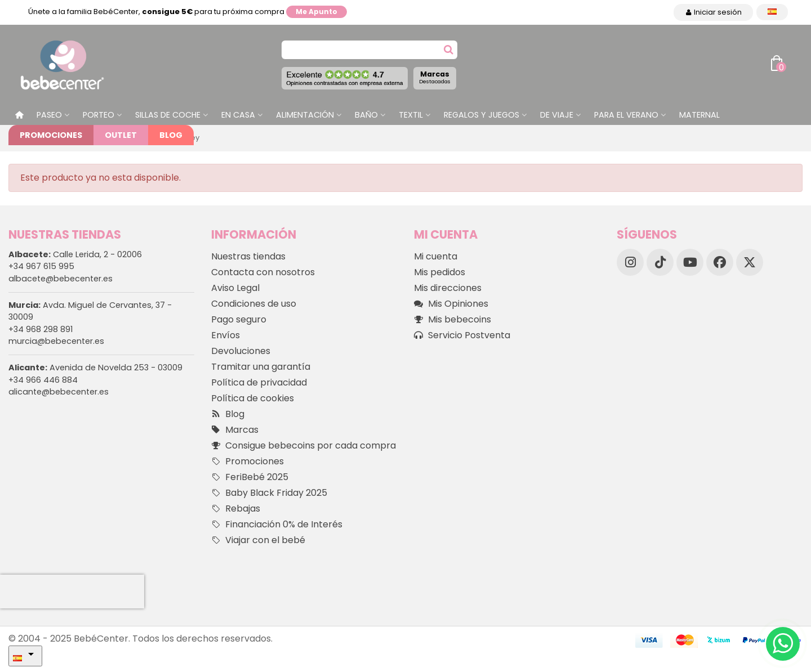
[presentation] (72, 592)
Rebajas (236, 509)
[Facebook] (720, 262)
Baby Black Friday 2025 (269, 493)
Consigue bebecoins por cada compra (304, 446)
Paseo (49, 115)
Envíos (226, 335)
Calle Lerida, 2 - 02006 (75, 254)
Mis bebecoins (453, 320)
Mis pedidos (440, 272)
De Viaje (557, 115)
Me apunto (317, 12)
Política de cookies (253, 398)
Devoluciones (241, 351)
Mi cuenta (436, 256)
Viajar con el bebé (258, 540)
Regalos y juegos (482, 115)
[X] (750, 262)
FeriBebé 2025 (250, 477)
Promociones (51, 135)
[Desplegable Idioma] (772, 12)
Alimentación (305, 115)
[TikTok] (660, 262)
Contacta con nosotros (263, 272)
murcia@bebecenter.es (56, 341)
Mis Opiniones (451, 304)
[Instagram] (630, 262)
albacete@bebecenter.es (61, 279)
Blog (171, 135)
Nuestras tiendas (248, 256)
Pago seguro (239, 319)
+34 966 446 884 (43, 380)
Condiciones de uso (254, 304)
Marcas (435, 77)
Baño (366, 115)
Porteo (99, 115)
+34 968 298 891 (41, 329)
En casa (238, 115)
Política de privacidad (259, 382)
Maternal (699, 115)
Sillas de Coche (168, 115)
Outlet (121, 135)
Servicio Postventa (462, 335)
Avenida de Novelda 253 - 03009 (95, 368)
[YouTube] (690, 262)
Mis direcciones (448, 288)
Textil (411, 115)
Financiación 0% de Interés (277, 525)
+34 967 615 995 (41, 266)
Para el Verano (626, 115)
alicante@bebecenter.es (59, 392)
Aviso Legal (235, 288)
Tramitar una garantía (261, 367)
